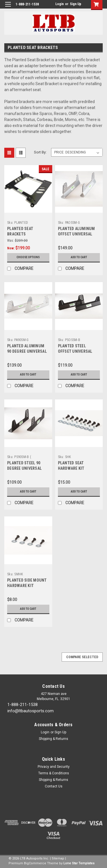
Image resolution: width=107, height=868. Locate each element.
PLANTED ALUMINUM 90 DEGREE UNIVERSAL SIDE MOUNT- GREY (27, 351)
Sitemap (58, 858)
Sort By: (40, 152)
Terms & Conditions (54, 773)
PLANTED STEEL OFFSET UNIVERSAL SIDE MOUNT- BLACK (76, 351)
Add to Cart (79, 257)
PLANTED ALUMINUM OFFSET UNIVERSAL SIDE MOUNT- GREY (76, 234)
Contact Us (54, 786)
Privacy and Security (54, 767)
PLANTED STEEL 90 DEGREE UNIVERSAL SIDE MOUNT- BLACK (25, 468)
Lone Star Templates (79, 863)
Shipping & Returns (53, 739)
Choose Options (28, 257)
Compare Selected (82, 657)
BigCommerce (35, 863)
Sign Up (76, 4)
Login (59, 4)
